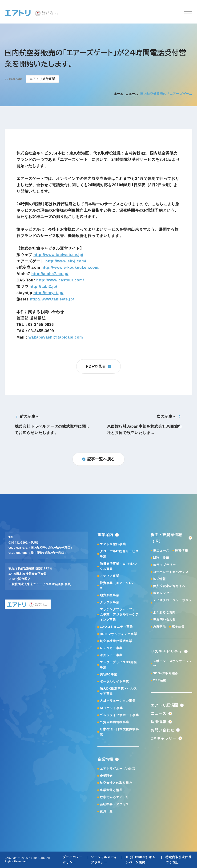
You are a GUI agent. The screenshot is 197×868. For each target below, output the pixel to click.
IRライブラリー (164, 565)
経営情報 (181, 550)
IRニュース (161, 550)
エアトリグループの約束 (118, 769)
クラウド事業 (110, 602)
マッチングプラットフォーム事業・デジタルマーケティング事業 (119, 614)
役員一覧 (106, 811)
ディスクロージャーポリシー (173, 603)
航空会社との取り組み (116, 783)
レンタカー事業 (111, 648)
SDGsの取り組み (166, 673)
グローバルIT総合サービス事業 (119, 554)
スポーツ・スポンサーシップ (173, 664)
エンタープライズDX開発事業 (118, 665)
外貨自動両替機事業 (114, 722)
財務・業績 (161, 558)
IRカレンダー (163, 593)
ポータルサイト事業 (114, 681)
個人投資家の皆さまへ (169, 586)
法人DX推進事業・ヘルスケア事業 (118, 691)
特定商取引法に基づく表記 (178, 860)
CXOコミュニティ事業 (116, 627)
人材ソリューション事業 (118, 701)
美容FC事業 (109, 674)
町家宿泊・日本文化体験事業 (119, 732)
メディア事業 (110, 576)
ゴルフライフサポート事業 (119, 715)
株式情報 (159, 579)
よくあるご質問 (164, 612)
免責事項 (159, 626)
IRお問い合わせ (164, 619)
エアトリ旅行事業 (113, 544)
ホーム (119, 94)
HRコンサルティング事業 (118, 634)
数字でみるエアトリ (114, 797)
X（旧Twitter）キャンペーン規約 (141, 860)
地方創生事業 (110, 595)
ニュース (132, 94)
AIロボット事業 (111, 708)
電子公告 (178, 626)
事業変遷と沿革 (111, 790)
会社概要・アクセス (114, 804)
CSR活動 (160, 680)
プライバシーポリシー (72, 860)
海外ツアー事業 (111, 655)
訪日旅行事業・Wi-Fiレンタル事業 (119, 566)
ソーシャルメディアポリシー (104, 860)
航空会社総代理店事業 (116, 641)
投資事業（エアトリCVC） (117, 586)
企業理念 (106, 776)
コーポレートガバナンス (171, 572)
